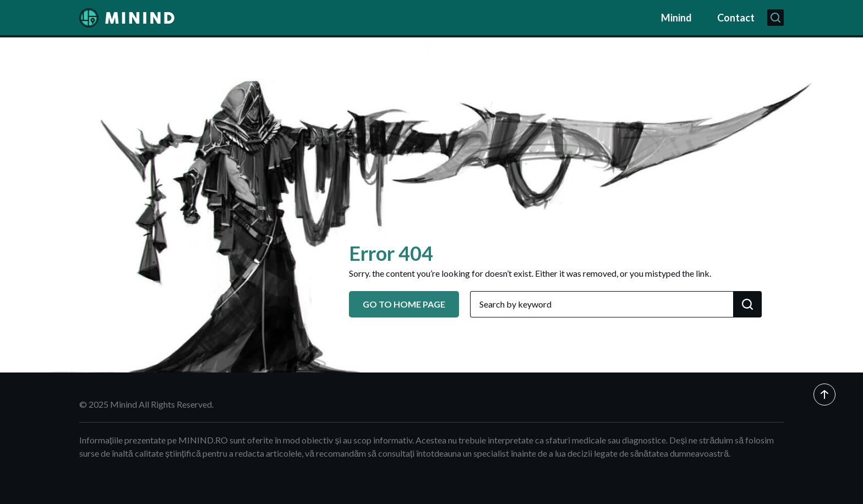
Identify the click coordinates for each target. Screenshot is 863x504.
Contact (736, 18)
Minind (676, 18)
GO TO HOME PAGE (404, 304)
